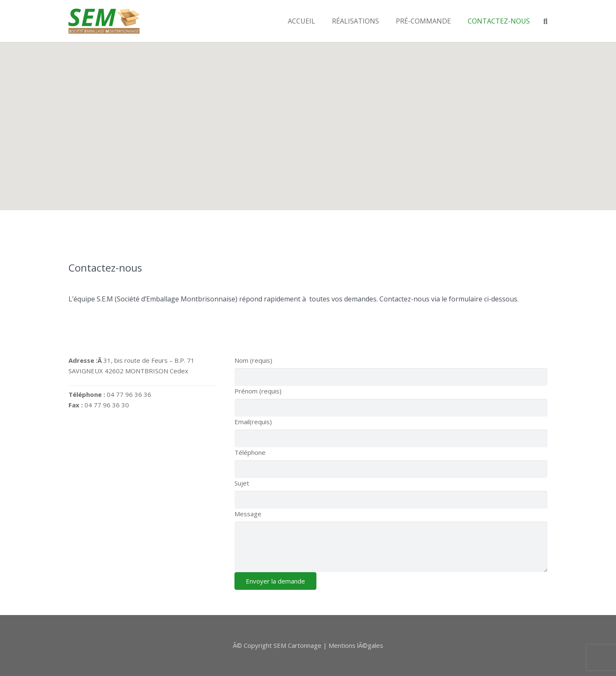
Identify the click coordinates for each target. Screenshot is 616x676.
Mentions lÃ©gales (356, 645)
